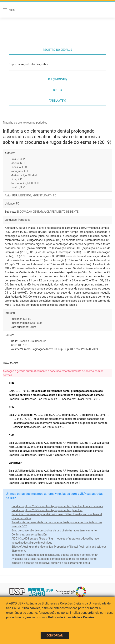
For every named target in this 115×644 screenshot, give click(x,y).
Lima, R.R (16, 179)
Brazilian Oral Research (32, 341)
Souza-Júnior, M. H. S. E (25, 183)
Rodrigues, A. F (20, 171)
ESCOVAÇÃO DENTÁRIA (31, 212)
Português (24, 220)
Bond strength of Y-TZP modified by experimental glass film (47, 510)
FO (18, 204)
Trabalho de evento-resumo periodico (25, 123)
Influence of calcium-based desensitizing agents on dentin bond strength (55, 555)
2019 (33, 327)
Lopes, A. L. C (19, 167)
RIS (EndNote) (58, 79)
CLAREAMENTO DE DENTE (62, 212)
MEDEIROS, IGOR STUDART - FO (37, 195)
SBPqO (27, 319)
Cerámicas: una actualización (29, 535)
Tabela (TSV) (57, 101)
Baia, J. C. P (18, 159)
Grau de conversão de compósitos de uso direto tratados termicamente (54, 530)
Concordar (55, 636)
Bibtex (57, 90)
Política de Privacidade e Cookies (71, 617)
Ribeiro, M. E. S (19, 163)
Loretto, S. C (18, 187)
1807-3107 (24, 345)
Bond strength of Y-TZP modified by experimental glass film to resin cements (57, 506)
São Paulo (36, 323)
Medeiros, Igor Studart (24, 175)
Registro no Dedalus (57, 50)
